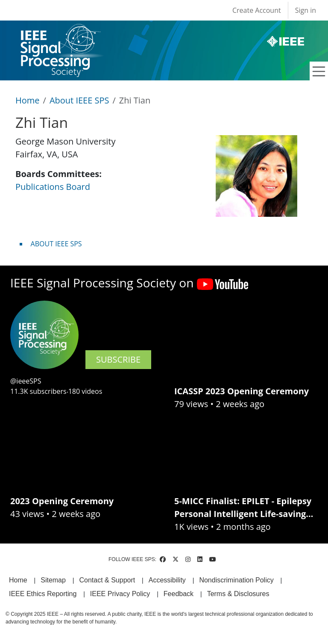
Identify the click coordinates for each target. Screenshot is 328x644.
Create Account (257, 10)
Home (28, 100)
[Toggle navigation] (319, 71)
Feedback (179, 594)
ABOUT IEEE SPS (56, 244)
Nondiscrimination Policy (236, 580)
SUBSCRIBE (118, 359)
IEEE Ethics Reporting (43, 594)
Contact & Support (107, 580)
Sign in (306, 10)
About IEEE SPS (79, 100)
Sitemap (53, 580)
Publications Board (53, 187)
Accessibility (167, 580)
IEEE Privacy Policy (120, 594)
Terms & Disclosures (238, 594)
